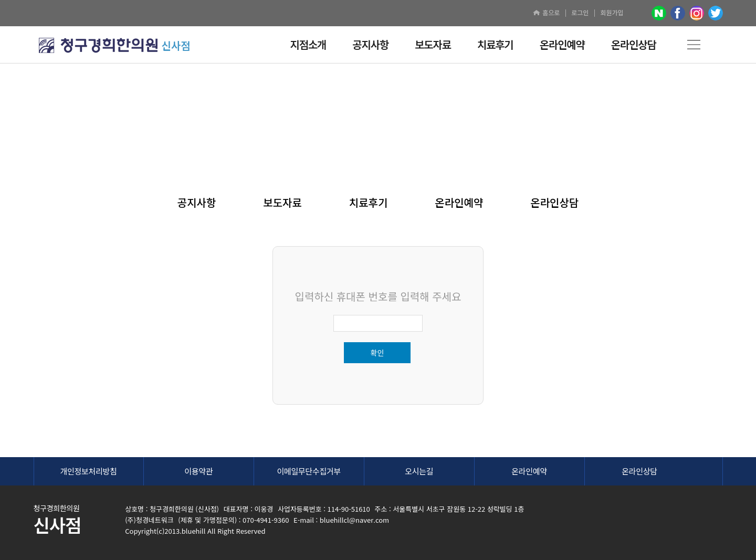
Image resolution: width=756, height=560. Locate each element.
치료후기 (369, 202)
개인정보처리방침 (88, 471)
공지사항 (197, 202)
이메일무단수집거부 (309, 471)
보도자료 (282, 202)
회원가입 (612, 12)
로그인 (580, 12)
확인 (377, 353)
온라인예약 (459, 202)
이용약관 (198, 471)
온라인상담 (554, 202)
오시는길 (419, 471)
